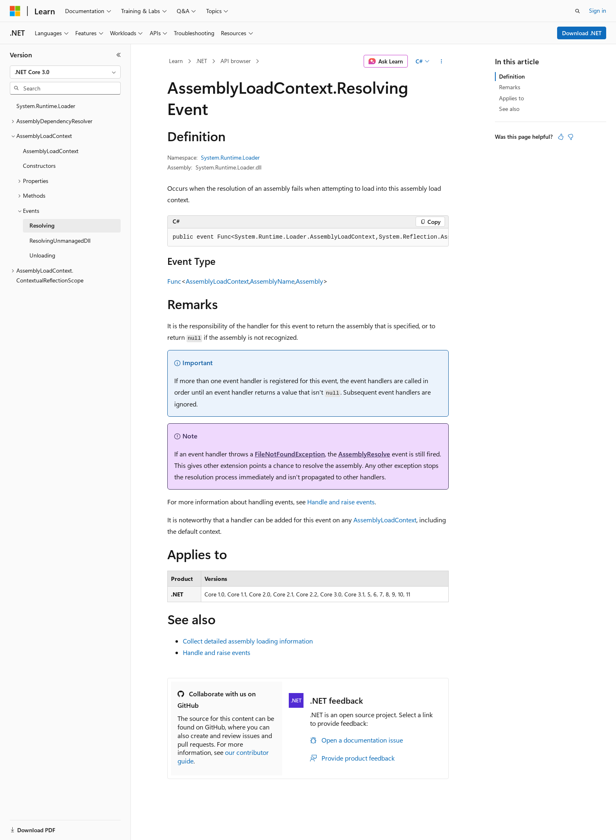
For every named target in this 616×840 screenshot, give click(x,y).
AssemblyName (272, 281)
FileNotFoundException (290, 454)
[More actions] (442, 61)
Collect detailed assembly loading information (248, 641)
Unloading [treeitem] (42, 255)
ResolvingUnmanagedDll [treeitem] (60, 240)
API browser (236, 61)
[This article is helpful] (561, 137)
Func (174, 281)
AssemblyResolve (364, 454)
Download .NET (582, 33)
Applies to (511, 98)
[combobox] (65, 72)
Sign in (598, 10)
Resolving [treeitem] (42, 225)
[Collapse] (119, 55)
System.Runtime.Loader (230, 157)
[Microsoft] (15, 11)
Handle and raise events (341, 502)
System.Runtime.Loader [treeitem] (46, 106)
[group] (308, 237)
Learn (176, 61)
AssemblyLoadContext (217, 281)
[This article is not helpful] (571, 137)
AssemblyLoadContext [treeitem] (51, 151)
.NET (201, 61)
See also (509, 109)
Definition (512, 76)
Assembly (309, 281)
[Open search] (578, 11)
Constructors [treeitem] (39, 166)
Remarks (510, 87)
